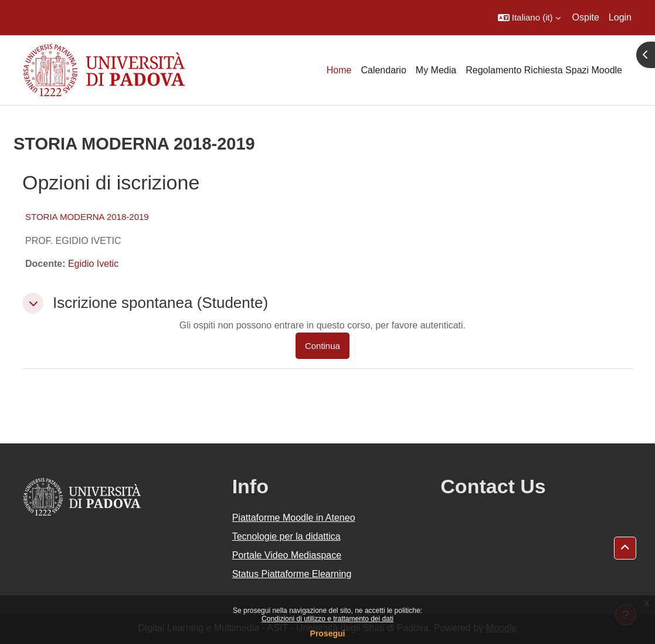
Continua (323, 346)
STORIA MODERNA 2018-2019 (87, 217)
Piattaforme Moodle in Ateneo (294, 518)
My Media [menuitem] (436, 70)
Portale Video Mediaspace (287, 555)
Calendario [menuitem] (383, 70)
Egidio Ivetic (93, 264)
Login (620, 17)
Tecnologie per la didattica (286, 536)
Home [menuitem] (339, 70)
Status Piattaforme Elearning (292, 574)
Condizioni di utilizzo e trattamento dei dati (327, 619)
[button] (529, 18)
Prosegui (328, 633)
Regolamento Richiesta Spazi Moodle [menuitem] (544, 70)
